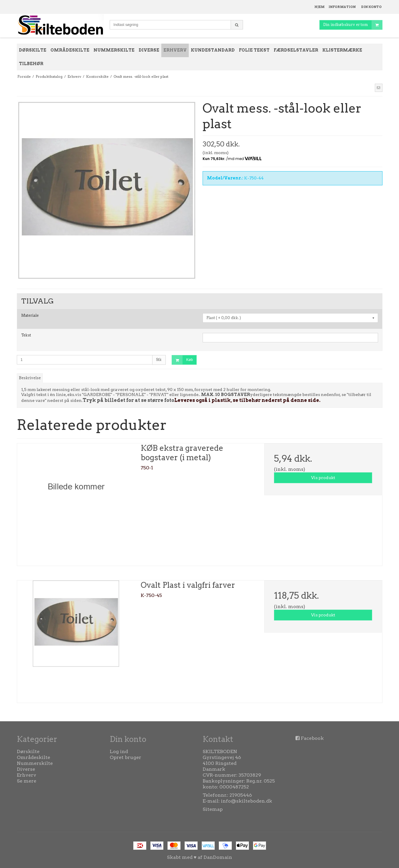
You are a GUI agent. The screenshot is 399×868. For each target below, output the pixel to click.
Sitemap (213, 809)
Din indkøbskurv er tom (353, 25)
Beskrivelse (30, 378)
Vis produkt (323, 478)
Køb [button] (182, 360)
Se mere (27, 781)
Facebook (312, 738)
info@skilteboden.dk (247, 801)
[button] (379, 88)
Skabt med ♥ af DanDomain (200, 857)
